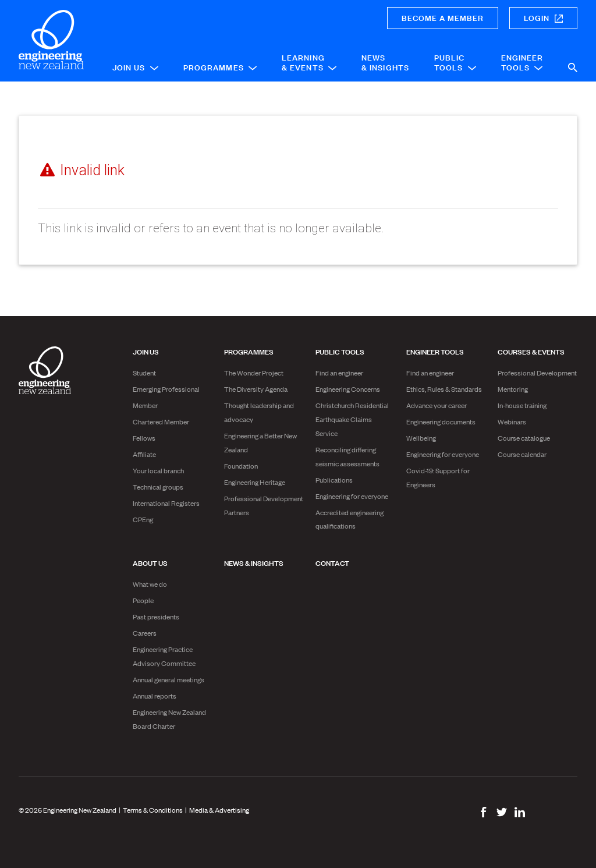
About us (150, 562)
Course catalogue (524, 438)
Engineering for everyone (352, 496)
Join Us (135, 67)
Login (543, 17)
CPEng (143, 519)
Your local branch (158, 470)
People (143, 600)
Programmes (220, 67)
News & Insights (385, 62)
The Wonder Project (254, 373)
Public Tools (455, 62)
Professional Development (537, 373)
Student (144, 373)
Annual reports (155, 696)
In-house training (522, 405)
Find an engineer (339, 373)
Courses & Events (531, 351)
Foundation (241, 466)
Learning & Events (309, 62)
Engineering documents (441, 421)
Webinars (512, 421)
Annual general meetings (168, 679)
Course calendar (522, 454)
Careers (145, 633)
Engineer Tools (522, 62)
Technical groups (158, 487)
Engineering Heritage (255, 482)
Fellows (144, 438)
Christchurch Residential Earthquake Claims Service (352, 419)
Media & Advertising (219, 810)
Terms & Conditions (153, 810)
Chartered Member (161, 421)
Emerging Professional (166, 389)
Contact (332, 562)
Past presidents (156, 617)
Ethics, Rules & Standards (444, 389)
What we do (150, 584)
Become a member (443, 17)
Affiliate (144, 454)
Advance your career (437, 405)
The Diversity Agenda (256, 389)
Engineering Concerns (348, 389)
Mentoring (513, 389)
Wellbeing (421, 438)
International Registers (166, 503)
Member (145, 405)
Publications (334, 480)
